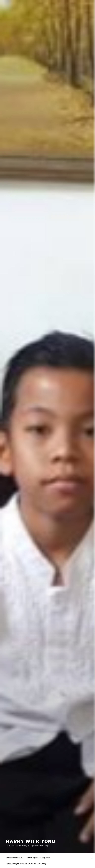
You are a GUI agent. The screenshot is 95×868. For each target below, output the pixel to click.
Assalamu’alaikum (14, 858)
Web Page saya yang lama (39, 858)
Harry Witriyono (31, 841)
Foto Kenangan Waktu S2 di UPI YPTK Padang (26, 864)
